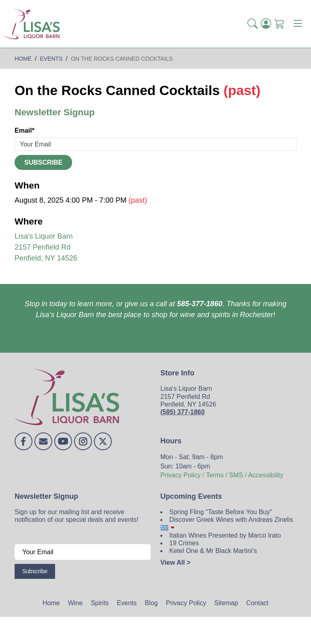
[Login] (266, 24)
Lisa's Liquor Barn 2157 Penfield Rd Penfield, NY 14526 (46, 247)
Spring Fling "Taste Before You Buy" (221, 512)
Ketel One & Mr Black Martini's (213, 551)
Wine (75, 603)
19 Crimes (184, 543)
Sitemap (226, 603)
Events (127, 603)
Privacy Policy (186, 603)
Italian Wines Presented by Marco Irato (225, 535)
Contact (257, 603)
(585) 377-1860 (182, 412)
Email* (24, 130)
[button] (252, 24)
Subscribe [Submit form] (43, 162)
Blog (151, 603)
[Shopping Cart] (279, 24)
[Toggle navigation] (298, 24)
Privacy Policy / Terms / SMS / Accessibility (222, 475)
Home (51, 603)
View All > (175, 562)
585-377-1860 (200, 304)
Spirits (100, 603)
